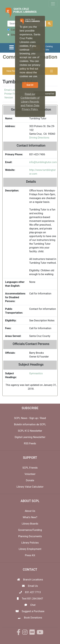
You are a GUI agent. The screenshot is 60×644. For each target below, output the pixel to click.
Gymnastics (36, 373)
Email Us (33, 586)
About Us (30, 511)
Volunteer (30, 474)
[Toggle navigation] (53, 4)
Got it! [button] (30, 85)
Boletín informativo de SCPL (30, 424)
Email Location (13, 90)
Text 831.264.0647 (32, 599)
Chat (33, 605)
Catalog (14, 30)
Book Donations (33, 618)
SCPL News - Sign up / (27, 418)
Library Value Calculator (30, 487)
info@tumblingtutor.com (43, 162)
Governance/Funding (30, 530)
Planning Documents (30, 536)
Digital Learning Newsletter (30, 437)
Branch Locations (33, 580)
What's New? (30, 517)
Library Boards (30, 524)
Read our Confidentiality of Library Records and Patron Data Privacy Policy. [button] (30, 102)
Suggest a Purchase (33, 611)
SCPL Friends (30, 468)
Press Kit (30, 555)
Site (11, 35)
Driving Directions (39, 138)
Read (43, 418)
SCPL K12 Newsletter (30, 431)
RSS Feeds (30, 443)
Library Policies (30, 543)
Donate (30, 480)
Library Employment (30, 549)
